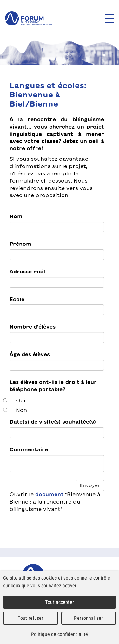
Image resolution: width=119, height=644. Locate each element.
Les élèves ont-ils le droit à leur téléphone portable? (53, 386)
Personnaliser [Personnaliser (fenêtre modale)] (88, 618)
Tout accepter (60, 602)
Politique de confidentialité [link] (60, 634)
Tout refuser (31, 618)
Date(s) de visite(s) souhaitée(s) (53, 422)
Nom (16, 216)
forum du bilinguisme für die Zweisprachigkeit (29, 18)
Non (21, 410)
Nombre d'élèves (33, 327)
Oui (21, 400)
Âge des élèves (30, 354)
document (49, 494)
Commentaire (29, 449)
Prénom (20, 244)
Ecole (17, 299)
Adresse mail (27, 272)
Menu (109, 18)
